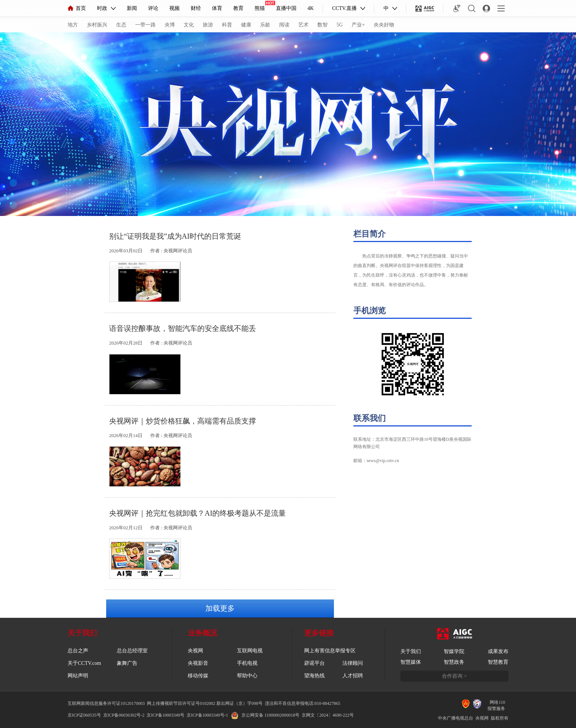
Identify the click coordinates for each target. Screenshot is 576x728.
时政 (102, 8)
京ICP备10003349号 (165, 715)
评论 (153, 8)
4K (311, 8)
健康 (246, 25)
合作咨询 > (454, 676)
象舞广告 (127, 663)
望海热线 (314, 676)
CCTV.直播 (344, 8)
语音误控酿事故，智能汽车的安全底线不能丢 (183, 328)
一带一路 (145, 25)
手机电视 (247, 663)
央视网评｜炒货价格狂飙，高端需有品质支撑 (183, 421)
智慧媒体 (411, 662)
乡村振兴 (97, 25)
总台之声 (78, 651)
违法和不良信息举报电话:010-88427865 (303, 703)
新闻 (132, 8)
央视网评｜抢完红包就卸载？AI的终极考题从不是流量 (197, 513)
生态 (121, 25)
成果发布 (498, 651)
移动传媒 (198, 676)
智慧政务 (454, 662)
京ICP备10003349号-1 (207, 715)
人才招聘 (353, 676)
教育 (238, 8)
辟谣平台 (314, 663)
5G (340, 25)
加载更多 (220, 608)
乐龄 (265, 25)
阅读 (284, 25)
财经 (196, 8)
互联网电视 (250, 651)
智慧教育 (498, 662)
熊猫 (260, 8)
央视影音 (198, 663)
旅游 (208, 25)
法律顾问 (353, 663)
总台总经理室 (132, 651)
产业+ (358, 25)
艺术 (303, 25)
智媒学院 (454, 651)
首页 (77, 8)
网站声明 (78, 676)
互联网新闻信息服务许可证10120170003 (106, 703)
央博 (170, 25)
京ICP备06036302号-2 (124, 715)
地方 (73, 25)
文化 (189, 25)
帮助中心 (247, 676)
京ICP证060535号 (84, 715)
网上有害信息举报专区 (330, 651)
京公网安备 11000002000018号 (265, 715)
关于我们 (411, 651)
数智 (323, 25)
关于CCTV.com (84, 663)
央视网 (195, 651)
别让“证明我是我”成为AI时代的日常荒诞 (175, 236)
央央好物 (384, 25)
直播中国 (286, 8)
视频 (174, 8)
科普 (227, 25)
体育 (217, 8)
